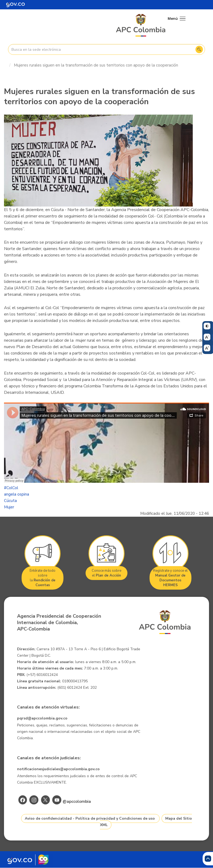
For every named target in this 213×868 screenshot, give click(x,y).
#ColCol (11, 488)
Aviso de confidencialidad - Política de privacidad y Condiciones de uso (90, 818)
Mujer (9, 507)
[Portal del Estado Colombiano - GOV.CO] (15, 5)
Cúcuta (10, 501)
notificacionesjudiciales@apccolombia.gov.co (58, 769)
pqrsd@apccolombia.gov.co (42, 718)
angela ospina (17, 494)
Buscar (199, 49)
